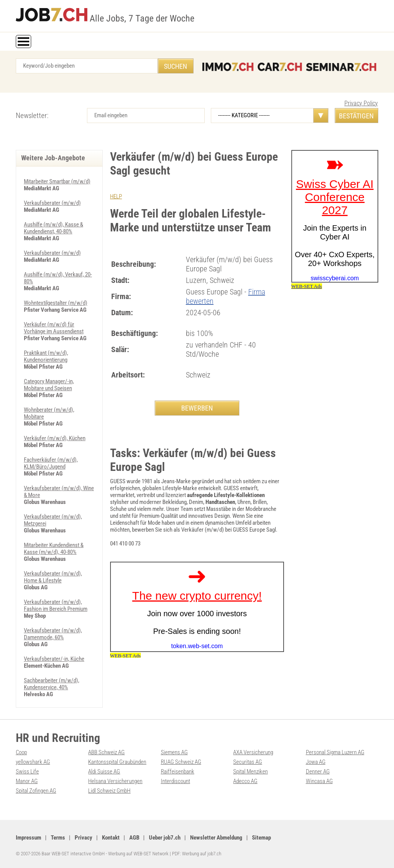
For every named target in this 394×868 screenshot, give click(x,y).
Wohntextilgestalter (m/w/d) (56, 303)
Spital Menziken (250, 772)
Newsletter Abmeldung (216, 838)
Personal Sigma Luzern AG (335, 752)
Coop (21, 752)
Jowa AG (316, 762)
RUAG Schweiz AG (181, 762)
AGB (134, 838)
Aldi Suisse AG (104, 772)
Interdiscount (175, 781)
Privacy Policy (361, 103)
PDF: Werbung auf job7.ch (197, 854)
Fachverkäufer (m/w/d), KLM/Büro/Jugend (51, 463)
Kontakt (111, 838)
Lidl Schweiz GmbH (109, 791)
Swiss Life (27, 772)
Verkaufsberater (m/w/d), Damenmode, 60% (53, 634)
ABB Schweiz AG (106, 752)
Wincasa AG (319, 781)
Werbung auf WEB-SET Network (138, 854)
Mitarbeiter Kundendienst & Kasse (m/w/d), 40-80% (54, 549)
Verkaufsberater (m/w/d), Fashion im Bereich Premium (56, 605)
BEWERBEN (197, 408)
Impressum (28, 838)
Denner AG (318, 772)
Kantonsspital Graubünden (117, 762)
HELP (116, 196)
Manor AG (27, 781)
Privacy (83, 838)
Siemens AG (174, 752)
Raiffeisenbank (178, 772)
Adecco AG (245, 781)
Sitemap (261, 838)
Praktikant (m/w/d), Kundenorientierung (46, 356)
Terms (58, 838)
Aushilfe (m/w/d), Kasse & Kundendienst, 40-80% (53, 228)
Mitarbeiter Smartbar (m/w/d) (57, 181)
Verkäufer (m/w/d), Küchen (55, 438)
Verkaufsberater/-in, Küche (54, 659)
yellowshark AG (33, 762)
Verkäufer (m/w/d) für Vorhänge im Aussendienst (54, 328)
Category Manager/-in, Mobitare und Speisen (49, 385)
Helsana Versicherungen (115, 781)
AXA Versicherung (253, 752)
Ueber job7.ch (165, 838)
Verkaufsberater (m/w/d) (52, 203)
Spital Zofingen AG (36, 791)
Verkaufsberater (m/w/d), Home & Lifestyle (53, 577)
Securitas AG (248, 762)
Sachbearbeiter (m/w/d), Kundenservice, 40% (52, 684)
